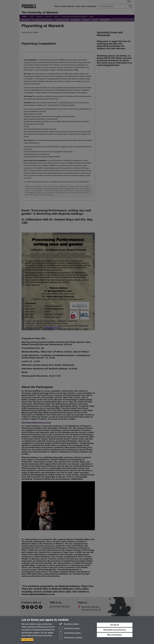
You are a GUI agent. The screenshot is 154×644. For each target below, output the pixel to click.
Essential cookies (69, 624)
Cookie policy (27, 640)
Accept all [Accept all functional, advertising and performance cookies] (115, 625)
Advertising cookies (70, 633)
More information (115, 635)
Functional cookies (69, 629)
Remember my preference (115, 630)
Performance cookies (71, 638)
